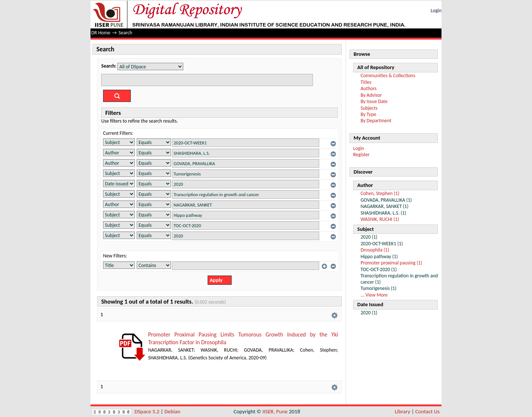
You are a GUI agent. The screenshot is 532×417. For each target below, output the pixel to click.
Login (436, 11)
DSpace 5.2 (148, 411)
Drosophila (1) (375, 250)
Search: (109, 66)
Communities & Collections (388, 76)
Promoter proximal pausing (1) (391, 263)
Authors (369, 88)
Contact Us (427, 411)
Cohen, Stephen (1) (380, 193)
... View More (374, 295)
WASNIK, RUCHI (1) (380, 219)
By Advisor (371, 95)
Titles (366, 82)
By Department (376, 121)
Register (361, 155)
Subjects (369, 108)
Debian (172, 411)
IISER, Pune (275, 411)
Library (403, 411)
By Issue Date (374, 101)
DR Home (101, 33)
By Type (368, 114)
